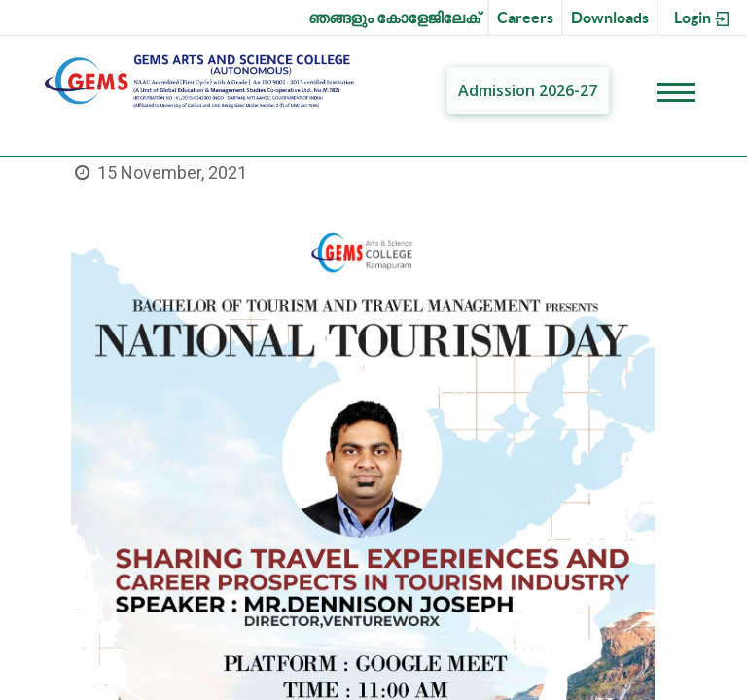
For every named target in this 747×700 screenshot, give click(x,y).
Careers (525, 17)
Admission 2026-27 (528, 90)
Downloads (610, 17)
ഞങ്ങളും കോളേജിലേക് (394, 17)
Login (703, 18)
